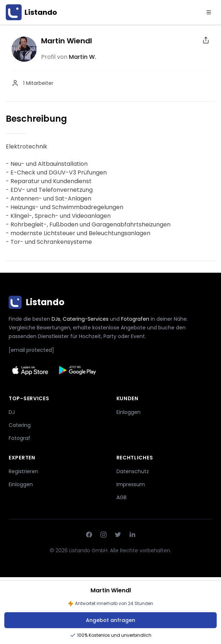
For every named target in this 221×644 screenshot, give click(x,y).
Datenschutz (133, 471)
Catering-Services (86, 319)
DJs (56, 319)
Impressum (131, 484)
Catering (20, 425)
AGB (121, 497)
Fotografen (135, 319)
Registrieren (23, 471)
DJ (12, 412)
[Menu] (209, 12)
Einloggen (129, 412)
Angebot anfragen (111, 620)
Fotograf (19, 438)
